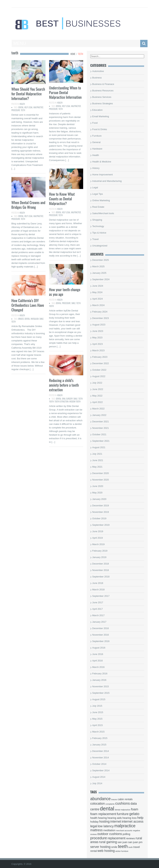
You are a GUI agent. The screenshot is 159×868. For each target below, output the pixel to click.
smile (73, 303)
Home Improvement (103, 175)
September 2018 (101, 577)
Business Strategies (103, 103)
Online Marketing (101, 200)
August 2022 (99, 376)
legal (31, 107)
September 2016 (101, 641)
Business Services (102, 97)
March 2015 (99, 732)
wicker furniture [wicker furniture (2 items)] (122, 851)
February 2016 (100, 674)
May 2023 (97, 338)
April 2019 (98, 538)
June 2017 (98, 602)
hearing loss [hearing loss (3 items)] (130, 818)
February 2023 (100, 357)
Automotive (98, 71)
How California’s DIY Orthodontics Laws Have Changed (28, 305)
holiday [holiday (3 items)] (94, 822)
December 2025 (101, 260)
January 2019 (99, 557)
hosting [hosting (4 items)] (105, 822)
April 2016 (98, 661)
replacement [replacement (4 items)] (116, 838)
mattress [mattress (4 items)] (97, 830)
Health (22, 104)
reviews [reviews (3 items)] (130, 838)
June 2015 (98, 712)
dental (21, 107)
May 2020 (97, 493)
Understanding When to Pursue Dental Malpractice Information (65, 92)
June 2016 (98, 654)
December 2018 (101, 564)
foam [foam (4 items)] (135, 809)
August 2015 (99, 699)
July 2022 (97, 383)
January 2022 (99, 415)
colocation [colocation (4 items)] (98, 804)
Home (73, 54)
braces (21, 319)
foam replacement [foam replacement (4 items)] (103, 814)
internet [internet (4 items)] (116, 822)
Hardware (97, 149)
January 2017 (99, 622)
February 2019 (100, 551)
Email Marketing (101, 116)
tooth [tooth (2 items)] (130, 847)
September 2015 (101, 693)
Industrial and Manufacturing (107, 181)
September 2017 (101, 596)
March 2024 (99, 305)
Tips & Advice (99, 233)
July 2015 (97, 706)
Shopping (97, 220)
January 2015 (99, 745)
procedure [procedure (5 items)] (99, 838)
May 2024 (97, 292)
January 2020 (99, 499)
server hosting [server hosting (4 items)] (100, 847)
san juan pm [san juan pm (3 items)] (135, 842)
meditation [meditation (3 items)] (109, 830)
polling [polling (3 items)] (126, 834)
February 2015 (100, 738)
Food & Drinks (100, 129)
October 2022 (99, 370)
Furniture (97, 136)
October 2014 (99, 764)
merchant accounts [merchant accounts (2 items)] (124, 830)
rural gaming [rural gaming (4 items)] (108, 842)
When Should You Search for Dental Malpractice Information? (28, 94)
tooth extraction (61, 402)
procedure (16, 110)
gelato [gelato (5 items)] (134, 814)
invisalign (35, 319)
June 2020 (98, 486)
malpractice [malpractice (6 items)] (125, 826)
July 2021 (97, 454)
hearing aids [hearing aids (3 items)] (115, 818)
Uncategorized (100, 246)
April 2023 (98, 344)
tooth (52, 306)
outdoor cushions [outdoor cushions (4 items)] (110, 834)
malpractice (38, 107)
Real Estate (98, 207)
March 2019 (99, 544)
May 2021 (97, 467)
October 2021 (99, 434)
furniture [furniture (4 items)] (123, 814)
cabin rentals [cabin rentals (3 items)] (125, 799)
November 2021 (101, 428)
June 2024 (98, 286)
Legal (95, 187)
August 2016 (99, 648)
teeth (23, 110)
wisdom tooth (75, 402)
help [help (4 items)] (140, 818)
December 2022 (101, 363)
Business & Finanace (103, 84)
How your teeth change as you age (65, 292)
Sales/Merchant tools (103, 213)
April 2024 (98, 299)
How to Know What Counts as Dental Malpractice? (62, 199)
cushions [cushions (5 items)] (123, 803)
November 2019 (101, 512)
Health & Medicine (102, 162)
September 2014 (101, 770)
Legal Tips (98, 194)
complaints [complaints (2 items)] (110, 804)
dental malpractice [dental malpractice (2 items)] (123, 810)
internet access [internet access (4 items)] (133, 822)
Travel (96, 239)
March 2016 (99, 667)
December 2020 (101, 473)
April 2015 (98, 725)
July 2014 (97, 783)
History (96, 168)
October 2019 (99, 518)
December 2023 (101, 318)
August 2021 (99, 447)
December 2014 (101, 751)
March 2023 (99, 350)
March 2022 (99, 409)
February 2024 (100, 312)
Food (95, 123)
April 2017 (98, 609)
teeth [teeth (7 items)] (123, 846)
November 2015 (101, 686)
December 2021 (101, 422)
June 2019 (98, 531)
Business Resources (103, 91)
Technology (98, 226)
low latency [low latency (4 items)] (106, 826)
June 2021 (98, 460)
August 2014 (99, 777)
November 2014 (101, 758)
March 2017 (99, 615)
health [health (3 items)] (94, 818)
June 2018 (98, 583)
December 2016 (101, 628)
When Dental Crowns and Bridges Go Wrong (28, 205)
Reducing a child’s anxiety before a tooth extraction (64, 385)
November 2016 (101, 635)
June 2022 (98, 389)
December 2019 (101, 506)
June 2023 (98, 331)
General (96, 142)
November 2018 (101, 570)
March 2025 (99, 266)
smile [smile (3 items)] (114, 847)
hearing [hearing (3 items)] (102, 818)
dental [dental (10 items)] (107, 808)
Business (97, 78)
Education (98, 110)
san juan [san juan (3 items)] (123, 842)
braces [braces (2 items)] (114, 799)
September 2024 (101, 279)
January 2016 (99, 680)
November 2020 (101, 480)
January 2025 (99, 273)
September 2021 (101, 441)
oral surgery (67, 399)
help (26, 107)
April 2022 (98, 402)
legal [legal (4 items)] (94, 826)
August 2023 (99, 325)
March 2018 (99, 590)
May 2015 (97, 719)
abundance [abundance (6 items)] (101, 799)
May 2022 (97, 396)
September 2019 (101, 525)
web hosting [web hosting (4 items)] (106, 851)
